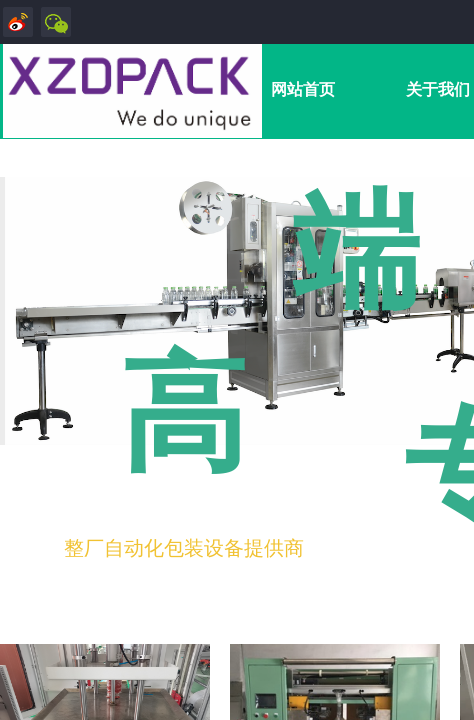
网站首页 (303, 89)
